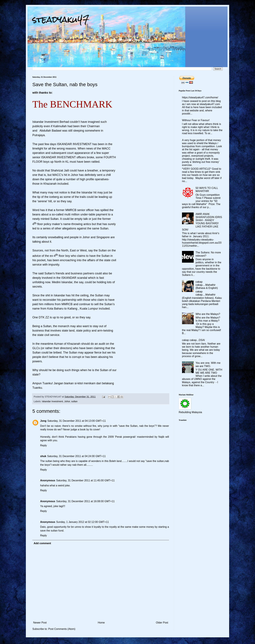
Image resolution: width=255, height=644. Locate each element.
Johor (67, 401)
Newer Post (40, 623)
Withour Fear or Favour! (196, 120)
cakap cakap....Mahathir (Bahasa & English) (207, 285)
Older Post (162, 623)
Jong (43, 421)
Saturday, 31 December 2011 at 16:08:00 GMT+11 (85, 501)
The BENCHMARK (72, 104)
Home (101, 623)
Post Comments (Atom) (62, 629)
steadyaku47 (61, 19)
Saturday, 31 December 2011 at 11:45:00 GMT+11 (85, 480)
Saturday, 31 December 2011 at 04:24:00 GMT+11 (76, 456)
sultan (74, 401)
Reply (44, 445)
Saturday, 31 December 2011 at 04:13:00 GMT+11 (77, 421)
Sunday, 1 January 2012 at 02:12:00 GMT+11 (82, 522)
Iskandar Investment (52, 401)
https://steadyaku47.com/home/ (200, 97)
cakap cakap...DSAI (193, 340)
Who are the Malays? (208, 314)
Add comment (42, 543)
